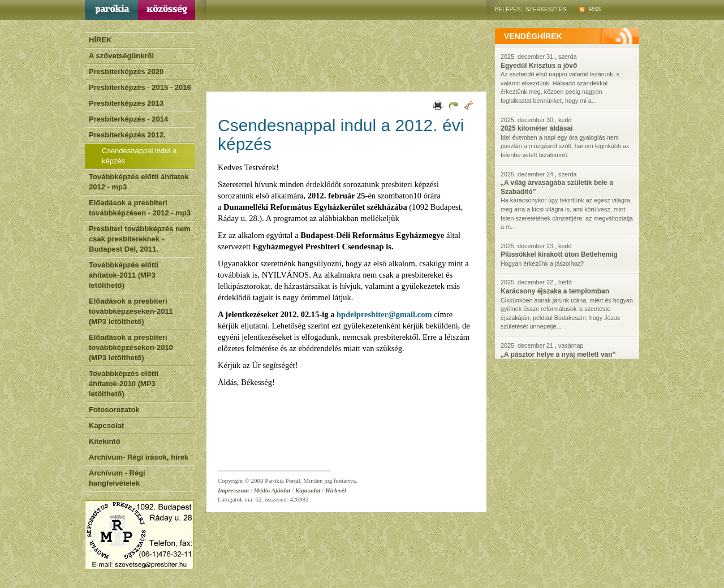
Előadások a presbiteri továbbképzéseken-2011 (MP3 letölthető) (131, 311)
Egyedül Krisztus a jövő (539, 66)
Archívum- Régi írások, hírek (139, 457)
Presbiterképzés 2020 (126, 72)
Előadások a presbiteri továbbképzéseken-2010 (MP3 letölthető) (131, 347)
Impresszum (233, 490)
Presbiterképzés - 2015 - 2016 (140, 87)
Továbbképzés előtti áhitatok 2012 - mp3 (139, 182)
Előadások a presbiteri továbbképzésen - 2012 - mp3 (140, 208)
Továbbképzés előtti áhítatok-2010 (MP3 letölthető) (124, 384)
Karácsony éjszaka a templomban (555, 291)
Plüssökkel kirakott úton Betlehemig (559, 254)
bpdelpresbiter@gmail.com (384, 314)
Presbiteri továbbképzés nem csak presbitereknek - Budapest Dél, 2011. (140, 239)
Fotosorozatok (114, 410)
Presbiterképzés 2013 (126, 103)
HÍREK (100, 40)
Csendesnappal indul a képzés (139, 156)
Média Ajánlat (272, 490)
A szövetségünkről (121, 56)
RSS (590, 9)
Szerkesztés (546, 9)
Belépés (508, 9)
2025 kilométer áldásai (536, 128)
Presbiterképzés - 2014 (128, 119)
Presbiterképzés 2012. (127, 135)
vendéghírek (533, 36)
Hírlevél (336, 490)
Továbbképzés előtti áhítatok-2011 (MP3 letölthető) (124, 275)
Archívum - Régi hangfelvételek (117, 478)
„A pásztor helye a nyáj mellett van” (558, 354)
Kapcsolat (106, 425)
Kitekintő (105, 441)
